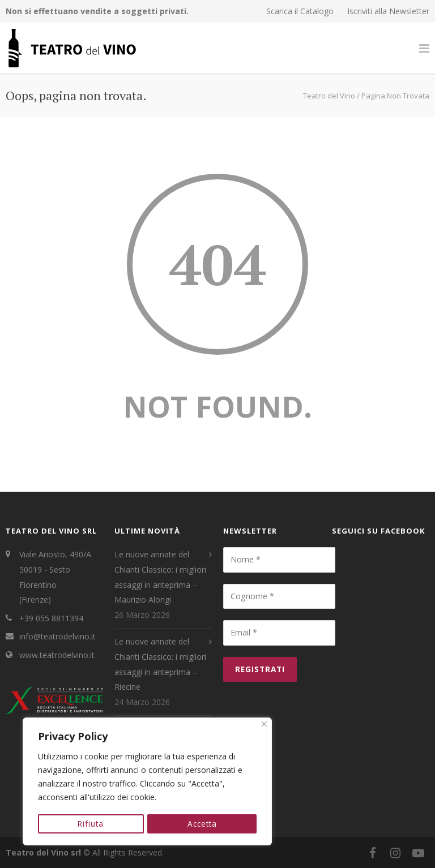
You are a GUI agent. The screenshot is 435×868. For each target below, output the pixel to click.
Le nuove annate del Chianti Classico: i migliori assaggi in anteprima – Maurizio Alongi (160, 577)
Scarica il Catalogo (300, 11)
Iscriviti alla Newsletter (388, 11)
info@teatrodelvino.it (57, 636)
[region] (147, 782)
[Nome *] (279, 560)
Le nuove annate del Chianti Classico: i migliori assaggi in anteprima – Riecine (160, 664)
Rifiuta (91, 824)
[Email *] (279, 633)
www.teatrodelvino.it (57, 655)
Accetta (202, 824)
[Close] (264, 725)
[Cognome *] (279, 596)
